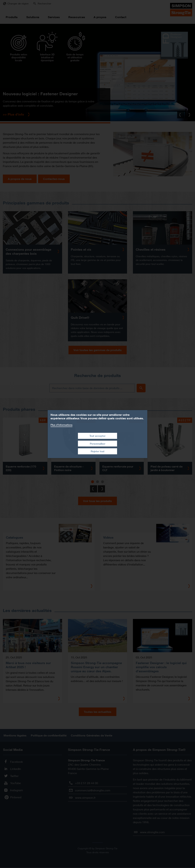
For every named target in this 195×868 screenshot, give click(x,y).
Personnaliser (98, 444)
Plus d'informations (61, 425)
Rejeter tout (98, 451)
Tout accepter (97, 436)
